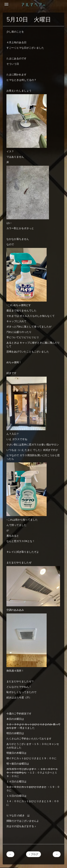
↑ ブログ (33, 854)
